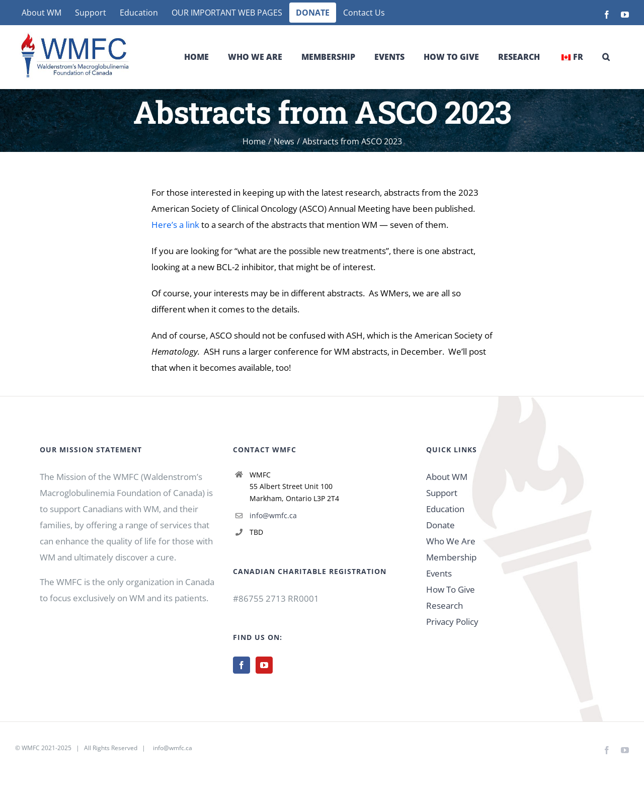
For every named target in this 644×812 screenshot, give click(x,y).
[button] (606, 57)
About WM (447, 477)
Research (445, 605)
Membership (451, 557)
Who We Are (451, 541)
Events (439, 573)
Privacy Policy (452, 622)
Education (445, 509)
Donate (440, 525)
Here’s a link (175, 225)
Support (442, 493)
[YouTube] (264, 665)
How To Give (451, 589)
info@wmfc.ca (273, 515)
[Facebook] (242, 665)
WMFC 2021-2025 (47, 748)
